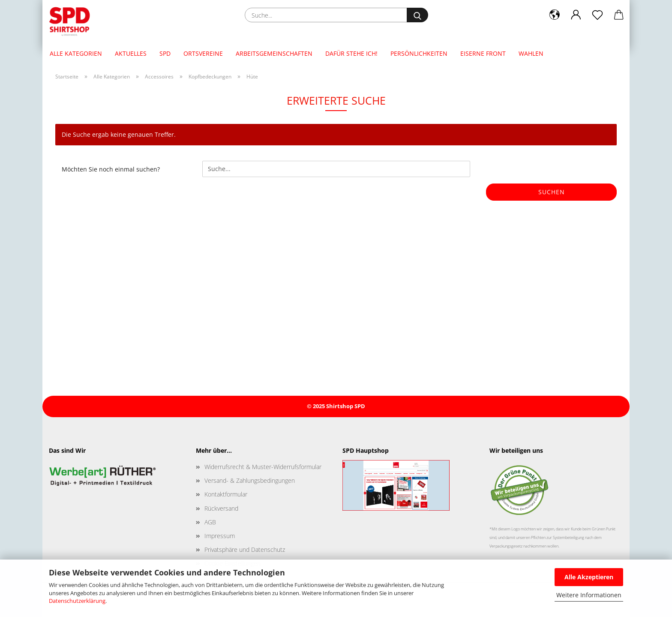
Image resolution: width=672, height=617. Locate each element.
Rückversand (221, 508)
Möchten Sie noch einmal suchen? (111, 169)
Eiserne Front (483, 53)
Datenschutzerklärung (77, 601)
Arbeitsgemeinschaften (274, 53)
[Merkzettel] (597, 15)
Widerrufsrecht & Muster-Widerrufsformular (263, 467)
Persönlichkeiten (419, 53)
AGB (210, 522)
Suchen (552, 192)
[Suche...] (417, 15)
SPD (165, 53)
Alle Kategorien (76, 53)
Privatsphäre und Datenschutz (245, 549)
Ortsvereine (203, 53)
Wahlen (531, 53)
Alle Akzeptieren (589, 577)
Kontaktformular (226, 494)
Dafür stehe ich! (351, 53)
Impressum (220, 536)
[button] (555, 15)
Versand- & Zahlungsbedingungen (250, 480)
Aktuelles (131, 53)
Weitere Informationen (589, 595)
